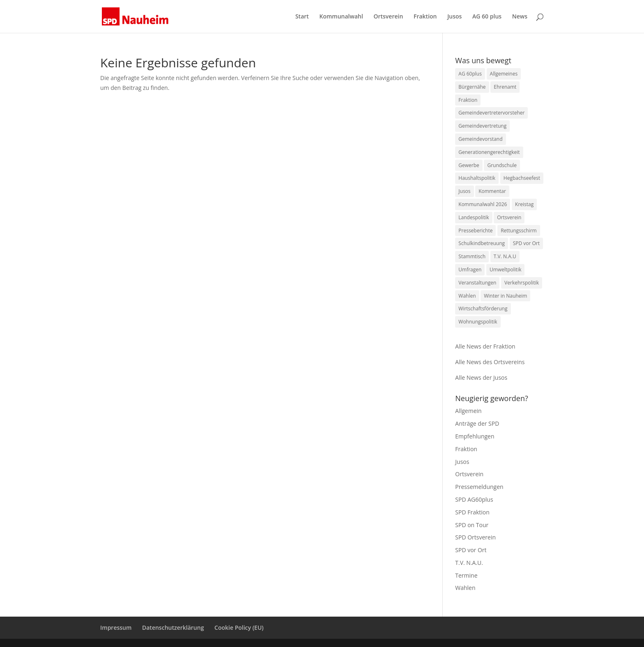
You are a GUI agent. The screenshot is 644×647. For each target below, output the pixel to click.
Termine (466, 575)
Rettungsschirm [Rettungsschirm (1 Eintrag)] (519, 231)
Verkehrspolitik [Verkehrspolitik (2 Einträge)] (522, 283)
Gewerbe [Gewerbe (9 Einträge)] (469, 165)
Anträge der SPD (477, 423)
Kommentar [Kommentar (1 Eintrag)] (492, 191)
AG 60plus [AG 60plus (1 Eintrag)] (470, 74)
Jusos (454, 17)
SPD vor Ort (471, 550)
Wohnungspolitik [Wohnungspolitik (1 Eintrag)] (478, 322)
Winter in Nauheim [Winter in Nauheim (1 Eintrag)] (505, 296)
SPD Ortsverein (475, 537)
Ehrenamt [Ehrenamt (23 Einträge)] (505, 87)
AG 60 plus (487, 17)
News (520, 17)
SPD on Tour (472, 525)
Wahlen (465, 588)
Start (302, 17)
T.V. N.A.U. (469, 563)
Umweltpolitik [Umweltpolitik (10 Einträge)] (505, 270)
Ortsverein (388, 17)
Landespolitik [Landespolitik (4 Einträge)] (474, 217)
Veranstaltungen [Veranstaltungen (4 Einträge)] (477, 283)
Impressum (116, 627)
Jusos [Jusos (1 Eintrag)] (464, 191)
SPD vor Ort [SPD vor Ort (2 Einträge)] (526, 243)
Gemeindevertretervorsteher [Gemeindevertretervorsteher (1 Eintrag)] (491, 113)
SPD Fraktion (472, 512)
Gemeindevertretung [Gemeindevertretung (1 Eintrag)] (482, 126)
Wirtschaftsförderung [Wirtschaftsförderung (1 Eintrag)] (483, 309)
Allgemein (468, 411)
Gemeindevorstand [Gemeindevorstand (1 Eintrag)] (480, 139)
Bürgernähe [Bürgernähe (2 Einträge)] (472, 87)
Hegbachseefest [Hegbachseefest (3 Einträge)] (522, 178)
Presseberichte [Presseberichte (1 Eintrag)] (475, 231)
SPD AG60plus (474, 499)
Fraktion (425, 17)
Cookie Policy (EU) (239, 627)
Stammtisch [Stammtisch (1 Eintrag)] (472, 256)
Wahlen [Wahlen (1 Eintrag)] (467, 296)
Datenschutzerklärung (173, 627)
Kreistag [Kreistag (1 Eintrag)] (524, 204)
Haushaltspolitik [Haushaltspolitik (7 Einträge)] (477, 178)
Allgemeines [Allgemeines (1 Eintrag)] (504, 74)
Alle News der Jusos (481, 377)
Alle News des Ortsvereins (490, 362)
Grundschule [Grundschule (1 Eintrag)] (502, 165)
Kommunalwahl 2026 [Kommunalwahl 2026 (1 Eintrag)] (483, 204)
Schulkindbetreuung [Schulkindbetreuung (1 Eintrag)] (482, 243)
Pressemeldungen (479, 487)
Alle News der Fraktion (485, 346)
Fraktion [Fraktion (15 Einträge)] (468, 100)
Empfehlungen (475, 436)
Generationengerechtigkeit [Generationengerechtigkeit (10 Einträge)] (489, 152)
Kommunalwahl (341, 17)
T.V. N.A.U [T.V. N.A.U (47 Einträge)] (505, 256)
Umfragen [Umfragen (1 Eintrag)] (470, 270)
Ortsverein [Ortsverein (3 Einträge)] (509, 217)
